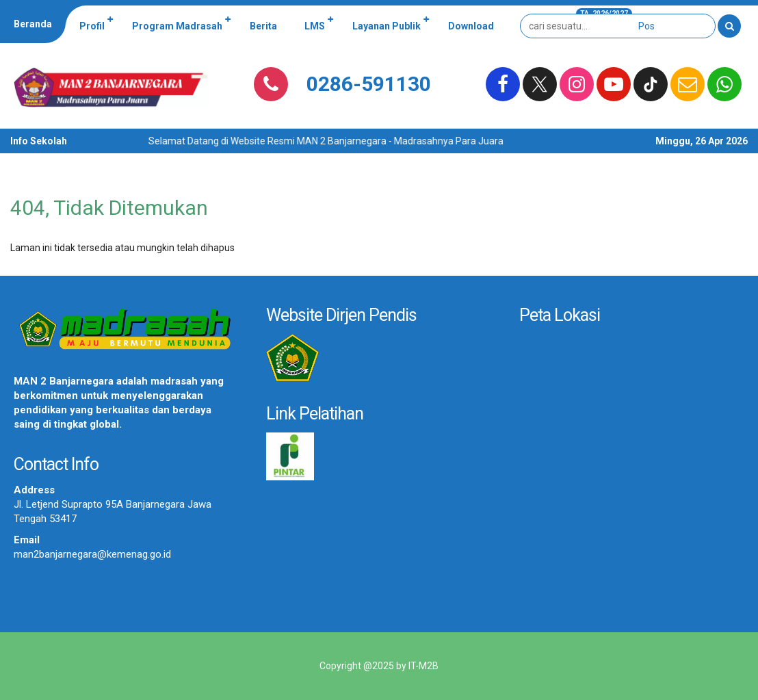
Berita (263, 26)
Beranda (33, 24)
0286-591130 (369, 84)
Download (471, 26)
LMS (315, 26)
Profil (92, 26)
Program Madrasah (177, 26)
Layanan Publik (387, 26)
